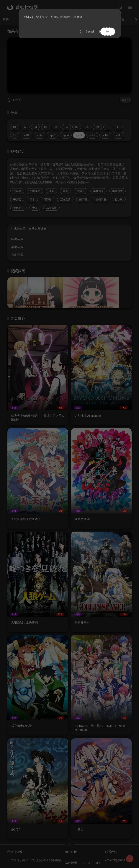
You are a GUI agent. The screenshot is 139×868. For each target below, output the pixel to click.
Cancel (90, 32)
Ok (108, 32)
